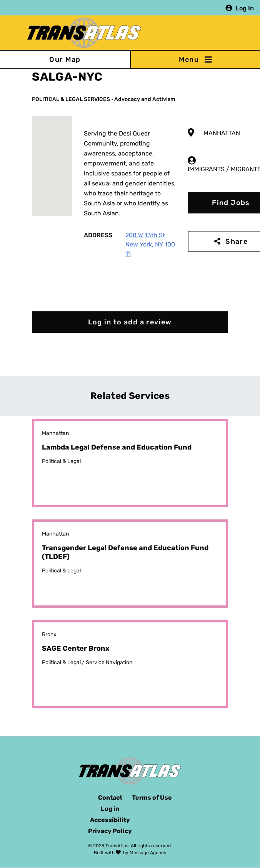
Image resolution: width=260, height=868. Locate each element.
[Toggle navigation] (195, 60)
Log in (110, 809)
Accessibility (110, 820)
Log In (245, 8)
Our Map (65, 60)
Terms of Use (152, 798)
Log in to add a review (130, 322)
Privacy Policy (110, 831)
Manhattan (222, 133)
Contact (110, 798)
